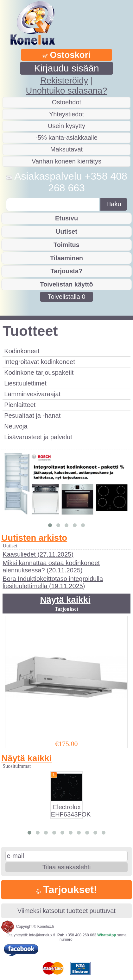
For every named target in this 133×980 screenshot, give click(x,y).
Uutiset (66, 231)
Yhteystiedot (66, 114)
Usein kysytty (66, 126)
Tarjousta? (67, 271)
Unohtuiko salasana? (67, 91)
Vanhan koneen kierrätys (66, 161)
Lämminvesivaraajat (32, 394)
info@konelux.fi (42, 935)
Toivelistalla (67, 297)
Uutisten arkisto (34, 538)
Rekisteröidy (64, 80)
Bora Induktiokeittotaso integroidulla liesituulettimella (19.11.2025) (53, 582)
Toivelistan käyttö (66, 284)
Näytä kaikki (65, 600)
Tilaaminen (66, 258)
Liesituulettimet (25, 383)
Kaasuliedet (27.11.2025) (38, 554)
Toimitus (66, 245)
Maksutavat (66, 149)
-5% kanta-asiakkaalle (66, 138)
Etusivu (66, 218)
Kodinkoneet (22, 351)
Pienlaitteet (20, 405)
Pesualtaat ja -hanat (32, 416)
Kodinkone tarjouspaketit (39, 373)
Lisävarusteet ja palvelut (38, 437)
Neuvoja (16, 426)
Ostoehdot (66, 102)
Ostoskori (66, 55)
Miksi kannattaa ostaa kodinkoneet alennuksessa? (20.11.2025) (51, 567)
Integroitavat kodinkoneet (40, 362)
